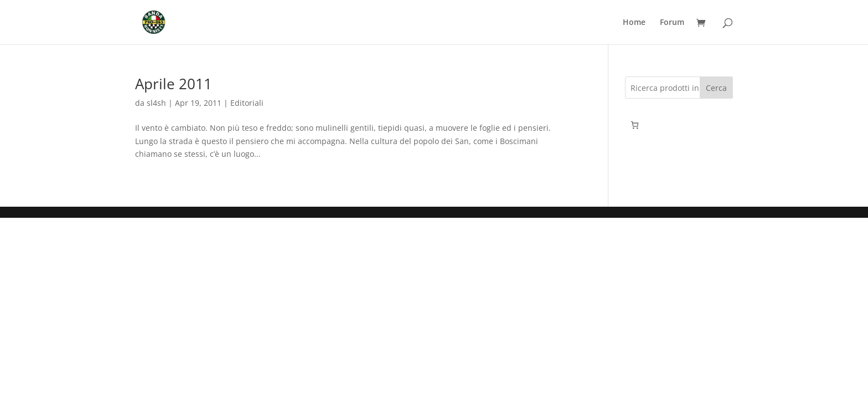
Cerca (716, 88)
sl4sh (156, 103)
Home (634, 23)
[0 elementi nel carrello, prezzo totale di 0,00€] (635, 125)
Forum (672, 23)
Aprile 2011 (174, 84)
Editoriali (247, 103)
